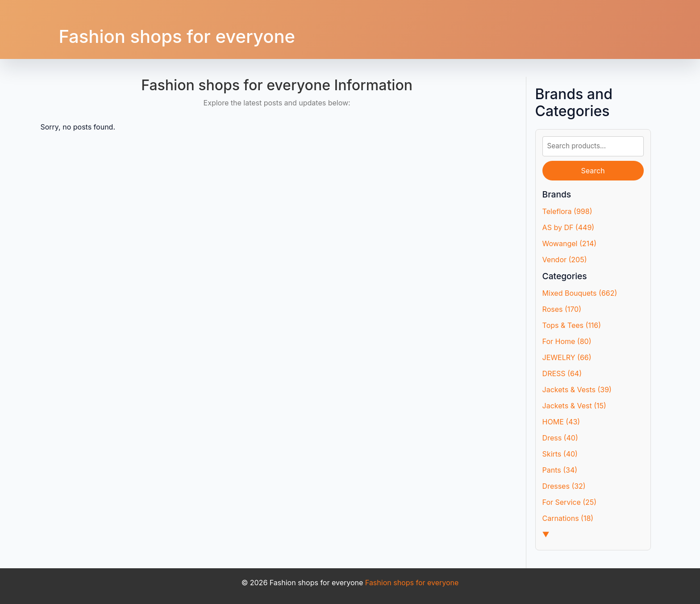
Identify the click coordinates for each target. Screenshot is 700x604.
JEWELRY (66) (567, 357)
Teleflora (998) (567, 211)
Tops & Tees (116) (572, 325)
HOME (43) (561, 422)
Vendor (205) (565, 260)
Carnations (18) (568, 518)
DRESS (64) (562, 373)
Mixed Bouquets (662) (580, 293)
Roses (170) (562, 309)
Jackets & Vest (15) (574, 406)
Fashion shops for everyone (177, 36)
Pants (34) (560, 470)
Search (593, 171)
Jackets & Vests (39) (577, 390)
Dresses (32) (564, 486)
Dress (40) (560, 438)
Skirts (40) (560, 454)
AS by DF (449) (569, 227)
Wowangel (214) (570, 243)
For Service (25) (570, 502)
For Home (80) (567, 341)
